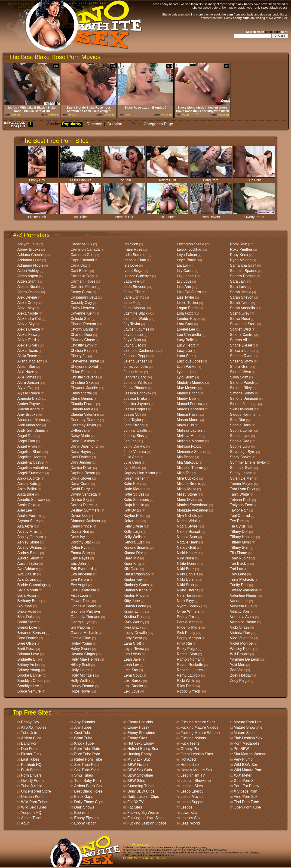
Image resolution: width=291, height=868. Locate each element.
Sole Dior (238, 420)
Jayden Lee (133, 335)
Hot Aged (188, 759)
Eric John (78, 564)
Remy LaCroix (188, 675)
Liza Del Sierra (189, 292)
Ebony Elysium (86, 818)
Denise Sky (80, 500)
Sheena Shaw (242, 361)
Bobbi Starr (27, 622)
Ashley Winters (30, 548)
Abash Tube (31, 818)
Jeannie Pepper (137, 356)
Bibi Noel (25, 606)
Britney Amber (29, 665)
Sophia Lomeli (242, 430)
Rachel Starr (187, 654)
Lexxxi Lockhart (190, 249)
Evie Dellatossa (83, 590)
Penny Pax (186, 617)
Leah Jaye (132, 659)
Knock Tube (84, 743)
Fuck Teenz (190, 743)
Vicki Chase (240, 627)
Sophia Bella (240, 425)
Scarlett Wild (240, 329)
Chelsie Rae (81, 351)
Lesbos (187, 807)
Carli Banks (80, 271)
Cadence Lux (81, 244)
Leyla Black (186, 260)
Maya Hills (185, 425)
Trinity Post (239, 585)
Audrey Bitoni (28, 553)
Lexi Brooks (133, 686)
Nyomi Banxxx (189, 606)
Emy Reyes (80, 558)
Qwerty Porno (254, 215)
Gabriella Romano (85, 617)
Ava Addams (28, 569)
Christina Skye (82, 382)
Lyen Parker (187, 367)
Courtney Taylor (83, 425)
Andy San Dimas (31, 430)
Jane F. (130, 303)
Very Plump (243, 759)
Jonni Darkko (134, 446)
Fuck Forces (167, 215)
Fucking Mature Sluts (198, 722)
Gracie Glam (81, 638)
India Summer (135, 255)
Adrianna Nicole (30, 265)
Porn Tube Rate (87, 749)
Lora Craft (185, 324)
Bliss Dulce (26, 617)
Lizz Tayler (185, 297)
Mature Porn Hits (248, 722)
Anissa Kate (27, 484)
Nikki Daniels (187, 574)
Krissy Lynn (133, 611)
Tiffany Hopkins (243, 537)
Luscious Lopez (190, 361)
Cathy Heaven (82, 308)
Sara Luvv (238, 287)
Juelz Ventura (135, 452)
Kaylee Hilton (135, 516)
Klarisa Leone (135, 606)
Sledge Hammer (243, 414)
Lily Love (184, 281)
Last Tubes (80, 215)
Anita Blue (26, 494)
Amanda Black (29, 398)
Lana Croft (132, 643)
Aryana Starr (28, 521)
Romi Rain (239, 244)
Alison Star (26, 367)
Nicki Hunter (187, 553)
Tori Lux (236, 569)
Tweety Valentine (244, 590)
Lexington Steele (191, 244)
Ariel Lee (25, 510)
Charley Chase (83, 340)
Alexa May (26, 308)
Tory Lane (238, 574)
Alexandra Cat (29, 319)
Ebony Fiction (85, 823)
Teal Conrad (240, 516)
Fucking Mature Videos (199, 727)
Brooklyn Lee (28, 686)
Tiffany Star (239, 548)
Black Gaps (84, 797)
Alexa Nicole (28, 313)
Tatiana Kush (241, 500)
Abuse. (161, 858)
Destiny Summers (85, 510)
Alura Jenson (28, 382)
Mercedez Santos (191, 452)
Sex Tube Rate (86, 765)
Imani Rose (133, 249)
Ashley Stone (28, 542)
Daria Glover (81, 478)
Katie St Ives (134, 494)
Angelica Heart (29, 457)
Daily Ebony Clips (89, 802)
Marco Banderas (190, 409)
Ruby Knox (239, 255)
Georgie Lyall (81, 622)
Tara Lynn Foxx (243, 489)
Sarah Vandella (242, 308)
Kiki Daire (132, 569)
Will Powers (240, 654)
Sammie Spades (244, 271)
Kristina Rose (135, 617)
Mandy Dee (186, 398)
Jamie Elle (132, 292)
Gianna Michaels (84, 633)
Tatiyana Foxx (241, 505)
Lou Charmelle (189, 335)
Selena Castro (242, 335)
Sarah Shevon (242, 297)
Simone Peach (242, 382)
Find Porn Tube (246, 802)
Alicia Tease (27, 356)
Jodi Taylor (132, 420)
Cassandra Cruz (84, 297)
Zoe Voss (238, 670)
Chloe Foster (81, 372)
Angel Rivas (27, 446)
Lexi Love (132, 691)
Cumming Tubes (141, 786)
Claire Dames (82, 398)
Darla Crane (80, 484)
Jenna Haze (133, 372)
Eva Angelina (81, 574)
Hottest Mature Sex (196, 770)
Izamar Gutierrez (137, 276)
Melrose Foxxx (189, 446)
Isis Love (131, 265)
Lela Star (131, 670)
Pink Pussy (186, 633)
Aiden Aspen (28, 276)
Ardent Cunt (167, 179)
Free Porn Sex (246, 797)
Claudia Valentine (85, 414)
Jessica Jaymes (137, 404)
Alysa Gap (26, 388)
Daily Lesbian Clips (143, 797)
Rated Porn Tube (88, 759)
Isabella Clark (135, 260)
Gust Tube (83, 733)
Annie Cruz (26, 505)
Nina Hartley (187, 595)
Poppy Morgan (189, 638)
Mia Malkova (187, 462)
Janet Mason (134, 308)
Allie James (27, 377)
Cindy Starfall (81, 393)
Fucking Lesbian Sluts (145, 818)
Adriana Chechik (31, 255)
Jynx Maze (132, 468)
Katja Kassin (134, 505)
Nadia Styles (187, 526)
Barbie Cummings (32, 585)
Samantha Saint (243, 265)
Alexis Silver (27, 345)
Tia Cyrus (238, 526)
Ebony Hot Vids (140, 722)
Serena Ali (238, 340)
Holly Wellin (80, 681)
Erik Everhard (82, 569)
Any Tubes (83, 727)
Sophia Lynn (240, 436)
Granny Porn (191, 749)
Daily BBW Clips (141, 791)
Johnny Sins (134, 436)
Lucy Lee (184, 351)
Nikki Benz (186, 569)
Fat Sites (135, 807)
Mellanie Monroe (190, 441)
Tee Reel (237, 521)
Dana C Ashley (83, 441)
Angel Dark (26, 436)
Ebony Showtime (141, 733)
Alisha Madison (30, 361)
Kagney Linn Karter (139, 473)
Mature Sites (244, 733)
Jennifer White (135, 382)
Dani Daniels (81, 457)
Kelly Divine (133, 526)
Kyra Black (132, 627)
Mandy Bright (188, 393)
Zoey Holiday (241, 675)
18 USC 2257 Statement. (139, 858)
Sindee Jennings (244, 404)
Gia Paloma (80, 627)
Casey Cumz (81, 292)
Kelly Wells (133, 537)
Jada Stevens (135, 287)
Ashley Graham (30, 537)
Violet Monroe (241, 643)
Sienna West (240, 372)
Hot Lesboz (190, 765)
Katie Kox (132, 484)
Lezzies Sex (190, 818)
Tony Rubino (240, 558)
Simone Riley (241, 388)
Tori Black (238, 564)
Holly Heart (80, 670)
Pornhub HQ (124, 215)
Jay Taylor (132, 324)
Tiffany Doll (239, 532)
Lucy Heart (186, 345)
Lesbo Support (193, 802)
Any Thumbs (85, 722)
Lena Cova (133, 675)
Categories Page (158, 124)
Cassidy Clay (81, 303)
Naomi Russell (189, 532)
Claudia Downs (83, 404)
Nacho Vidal (187, 521)
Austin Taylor (28, 564)
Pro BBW (241, 749)
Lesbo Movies (192, 797)
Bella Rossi (27, 595)
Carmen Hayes (83, 281)
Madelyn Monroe (191, 382)
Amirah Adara (29, 409)
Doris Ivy (78, 537)
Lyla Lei (183, 372)
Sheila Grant (240, 367)
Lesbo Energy (192, 791)
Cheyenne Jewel (84, 367)
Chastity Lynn (82, 345)
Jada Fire (131, 281)
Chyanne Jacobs (84, 388)
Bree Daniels (28, 638)
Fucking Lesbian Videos (147, 823)
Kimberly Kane (136, 590)
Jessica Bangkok (138, 393)
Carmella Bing (82, 276)
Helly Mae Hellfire (85, 659)
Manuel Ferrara (189, 404)
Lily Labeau (186, 276)
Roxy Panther (241, 249)
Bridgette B (26, 659)
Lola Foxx (185, 313)
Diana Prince (81, 526)
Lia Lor (182, 265)
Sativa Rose (240, 319)
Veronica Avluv (242, 617)
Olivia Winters (188, 611)
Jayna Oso (132, 345)
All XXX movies (80, 179)
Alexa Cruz (26, 303)
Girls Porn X (244, 781)
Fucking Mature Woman (200, 733)
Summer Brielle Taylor (248, 462)
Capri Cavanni (82, 260)
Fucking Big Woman (144, 813)
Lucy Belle (185, 340)
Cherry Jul (79, 356)
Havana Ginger (83, 654)
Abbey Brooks (29, 249)
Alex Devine (27, 297)
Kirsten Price (134, 595)
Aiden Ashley (28, 271)
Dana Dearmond (84, 446)
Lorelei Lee (186, 329)
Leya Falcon (187, 255)
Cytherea (78, 430)
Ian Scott (131, 244)
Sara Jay (237, 281)
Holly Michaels (82, 675)
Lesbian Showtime (196, 781)
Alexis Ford (27, 340)
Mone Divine (187, 500)
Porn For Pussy (246, 786)
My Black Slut (139, 759)
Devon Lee (79, 516)
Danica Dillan (81, 468)
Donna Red (80, 532)
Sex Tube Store (87, 770)
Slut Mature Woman (250, 754)
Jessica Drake (135, 398)
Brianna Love (28, 654)
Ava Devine (27, 579)
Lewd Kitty (189, 813)
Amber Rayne (29, 404)
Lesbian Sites (192, 786)
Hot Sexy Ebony (141, 743)
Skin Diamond (242, 409)
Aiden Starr (27, 281)
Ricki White (186, 681)
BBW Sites (136, 781)
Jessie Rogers (135, 409)
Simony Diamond (244, 398)
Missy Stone (187, 494)
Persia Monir (187, 622)
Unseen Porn (32, 797)
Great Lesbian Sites (197, 754)
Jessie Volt (132, 414)
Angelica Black (29, 452)
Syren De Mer (241, 478)
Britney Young (29, 670)
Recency (94, 124)
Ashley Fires (28, 532)
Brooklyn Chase (30, 681)
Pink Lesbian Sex (248, 738)
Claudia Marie (82, 409)
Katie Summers (136, 500)
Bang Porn (211, 179)
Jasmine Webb (136, 319)
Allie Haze (26, 372)
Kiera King (132, 564)
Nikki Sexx (185, 585)
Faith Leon (79, 595)
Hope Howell (81, 691)
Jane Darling (134, 297)
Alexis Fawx (27, 335)
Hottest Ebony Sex (143, 749)
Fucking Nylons (193, 738)
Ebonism (81, 813)
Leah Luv (131, 665)
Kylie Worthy (134, 622)
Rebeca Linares (190, 670)
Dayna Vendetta (84, 494)
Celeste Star (81, 319)
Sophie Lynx (240, 446)
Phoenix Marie (189, 627)
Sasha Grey (240, 313)
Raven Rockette (190, 665)
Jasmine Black (136, 313)
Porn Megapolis (247, 743)
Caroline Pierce (83, 287)
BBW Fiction (138, 765)
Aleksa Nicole (29, 287)
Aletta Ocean (28, 292)
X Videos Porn (245, 791)
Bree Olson (27, 643)
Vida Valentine (242, 638)
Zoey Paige (239, 681)
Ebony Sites (137, 738)
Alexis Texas (28, 351)
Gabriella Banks (84, 606)
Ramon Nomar (189, 659)
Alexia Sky (26, 324)
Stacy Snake (240, 457)
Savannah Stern (243, 324)
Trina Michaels (242, 579)
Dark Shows (84, 807)
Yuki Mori (238, 665)
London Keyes (189, 319)
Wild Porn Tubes (35, 802)
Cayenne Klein (83, 313)
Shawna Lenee (242, 351)
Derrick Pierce (82, 505)
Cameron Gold (83, 255)
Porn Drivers (211, 215)
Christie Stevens (84, 377)
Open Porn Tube (247, 807)
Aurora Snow (28, 558)
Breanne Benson (31, 633)
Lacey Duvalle (135, 633)
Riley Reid (185, 686)
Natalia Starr (187, 537)
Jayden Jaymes (136, 329)
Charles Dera (81, 335)
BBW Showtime (140, 775)
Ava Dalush (27, 574)
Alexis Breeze (29, 329)
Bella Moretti (28, 590)
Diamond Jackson (85, 521)
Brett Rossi (26, 649)
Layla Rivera (134, 649)
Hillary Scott (80, 665)
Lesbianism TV (193, 775)
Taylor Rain (239, 510)
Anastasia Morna (31, 420)
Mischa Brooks (189, 484)
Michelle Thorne (190, 468)
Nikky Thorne (188, 590)
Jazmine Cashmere (140, 351)
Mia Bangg (186, 457)
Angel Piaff (26, 441)
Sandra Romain (243, 276)
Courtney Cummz (85, 420)
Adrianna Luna (29, 260)
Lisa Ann (184, 287)
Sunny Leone (241, 473)
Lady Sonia (133, 638)
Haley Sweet (81, 649)
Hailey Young (81, 643)
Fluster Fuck (37, 215)
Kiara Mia (132, 558)
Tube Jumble (32, 786)
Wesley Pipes (241, 649)
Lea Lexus (132, 654)
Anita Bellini (27, 489)
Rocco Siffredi (188, 691)
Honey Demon (82, 686)
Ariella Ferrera (29, 516)
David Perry (80, 489)
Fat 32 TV (135, 802)
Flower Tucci (81, 601)
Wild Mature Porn (248, 770)
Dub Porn (254, 179)
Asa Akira (25, 526)
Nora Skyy (185, 601)
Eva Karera (80, 579)
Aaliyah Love (28, 244)
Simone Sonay (242, 393)
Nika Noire (185, 558)
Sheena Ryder (242, 356)
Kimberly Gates (136, 585)
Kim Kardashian (137, 574)
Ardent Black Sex (88, 786)
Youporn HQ (31, 813)
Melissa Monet (189, 436)
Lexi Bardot (133, 681)
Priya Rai (184, 643)
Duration (115, 124)
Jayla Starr (132, 340)
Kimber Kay (133, 579)
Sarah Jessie (241, 292)
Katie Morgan (135, 489)
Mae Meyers (187, 388)
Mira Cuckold (188, 478)
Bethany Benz (29, 601)
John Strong (134, 425)
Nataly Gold (187, 548)
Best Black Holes (88, 791)
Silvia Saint (239, 377)
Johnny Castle (135, 430)
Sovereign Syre (243, 452)
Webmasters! (141, 845)
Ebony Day (37, 179)
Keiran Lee (133, 521)
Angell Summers (31, 473)
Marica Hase (187, 414)
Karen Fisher (134, 478)
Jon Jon (130, 441)
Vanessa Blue (241, 606)
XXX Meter (243, 775)
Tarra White (239, 494)
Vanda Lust (239, 601)
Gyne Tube (83, 738)
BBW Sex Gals (140, 770)
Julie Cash (132, 462)
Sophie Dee (240, 441)
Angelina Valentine (33, 468)
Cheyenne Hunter (85, 361)
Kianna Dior (133, 553)
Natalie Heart (188, 542)
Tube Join (124, 179)
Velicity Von (239, 611)
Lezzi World (190, 823)
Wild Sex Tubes (34, 807)
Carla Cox (79, 265)
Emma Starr (80, 553)
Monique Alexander (193, 510)
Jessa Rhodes (135, 388)
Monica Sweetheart (193, 505)
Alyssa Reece (29, 393)
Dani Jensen (81, 462)
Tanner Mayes (242, 484)
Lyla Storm (186, 377)
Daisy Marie (80, 436)
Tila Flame (239, 553)
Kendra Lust (134, 542)
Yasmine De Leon (245, 659)
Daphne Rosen (83, 473)
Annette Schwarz (31, 500)
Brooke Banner (30, 675)
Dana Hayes (81, 452)
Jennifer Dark (135, 377)
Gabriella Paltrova (85, 611)
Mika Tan (184, 473)
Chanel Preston (83, 324)
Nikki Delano (187, 579)
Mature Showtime (248, 727)
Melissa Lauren (189, 430)
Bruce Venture (29, 691)
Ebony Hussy (138, 727)
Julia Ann (131, 457)
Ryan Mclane (241, 260)
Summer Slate (242, 468)
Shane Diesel (241, 345)
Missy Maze (187, 489)
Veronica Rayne (243, 622)
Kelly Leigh (133, 532)
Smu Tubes (84, 775)
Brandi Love (27, 627)
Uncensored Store (36, 791)
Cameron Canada (85, 249)
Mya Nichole (187, 516)
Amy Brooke (27, 414)
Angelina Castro (31, 462)
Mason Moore (188, 420)
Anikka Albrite (29, 478)
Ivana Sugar (134, 271)
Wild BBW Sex (246, 765)
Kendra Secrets (136, 548)
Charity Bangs (82, 329)
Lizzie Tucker (188, 303)
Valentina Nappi (243, 595)
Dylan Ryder (81, 548)
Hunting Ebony (139, 754)
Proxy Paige (187, 649)
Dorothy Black (82, 542)
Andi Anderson (29, 425)
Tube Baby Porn (87, 781)
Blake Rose (27, 611)
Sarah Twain (240, 303)
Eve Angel (79, 585)
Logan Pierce (188, 308)
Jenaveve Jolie (136, 367)
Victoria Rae (240, 633)
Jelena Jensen (136, 361)
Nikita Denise (188, 564)
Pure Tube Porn (87, 754)
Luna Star (185, 356)
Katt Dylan (132, 510)
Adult (25, 823)
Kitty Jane (132, 601)
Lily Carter (185, 271)
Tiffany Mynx (240, 542)
